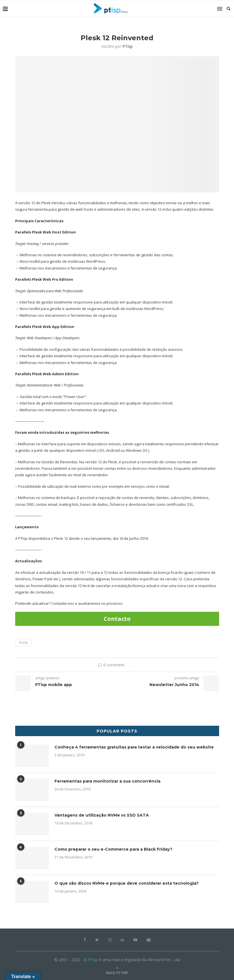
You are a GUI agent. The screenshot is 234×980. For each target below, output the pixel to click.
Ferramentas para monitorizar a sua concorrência (107, 781)
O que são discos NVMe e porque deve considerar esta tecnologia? (127, 883)
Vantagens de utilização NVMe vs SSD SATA (102, 815)
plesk (23, 643)
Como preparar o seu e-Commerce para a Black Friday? (113, 849)
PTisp (128, 46)
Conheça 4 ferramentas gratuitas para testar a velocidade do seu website (134, 747)
